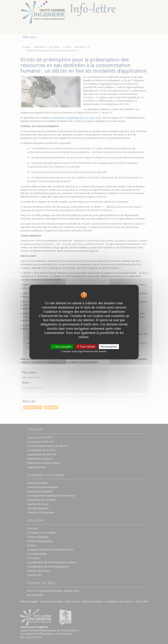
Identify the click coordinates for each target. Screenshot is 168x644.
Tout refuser (86, 347)
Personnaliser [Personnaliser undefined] (109, 347)
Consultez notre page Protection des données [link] (84, 351)
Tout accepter (62, 347)
